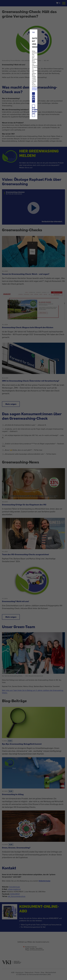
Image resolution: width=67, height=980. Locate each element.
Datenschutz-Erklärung (37, 89)
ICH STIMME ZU (34, 97)
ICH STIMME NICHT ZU (34, 111)
